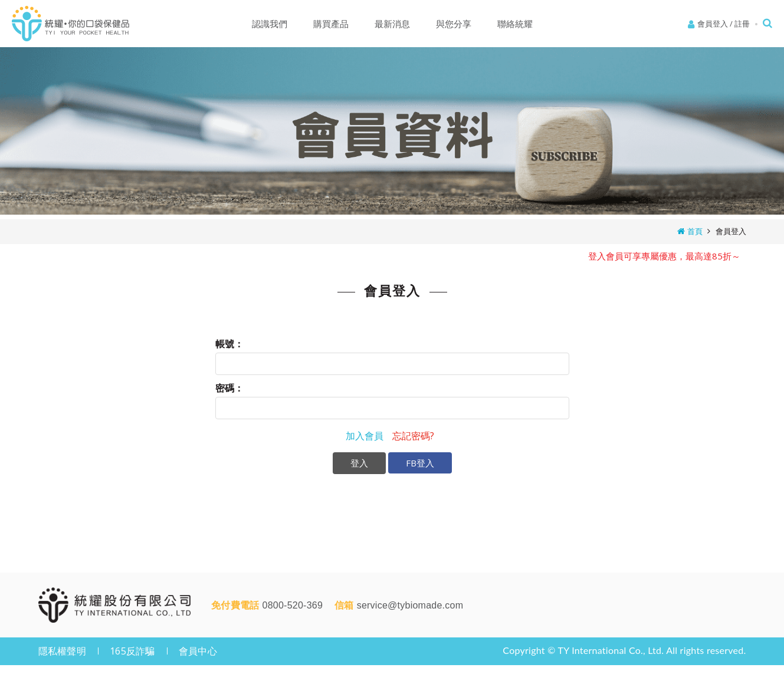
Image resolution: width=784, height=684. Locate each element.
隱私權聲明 (62, 651)
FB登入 (420, 463)
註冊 (742, 24)
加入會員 (365, 436)
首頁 (695, 231)
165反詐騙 (132, 651)
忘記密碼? (413, 436)
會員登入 (713, 24)
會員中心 (198, 651)
